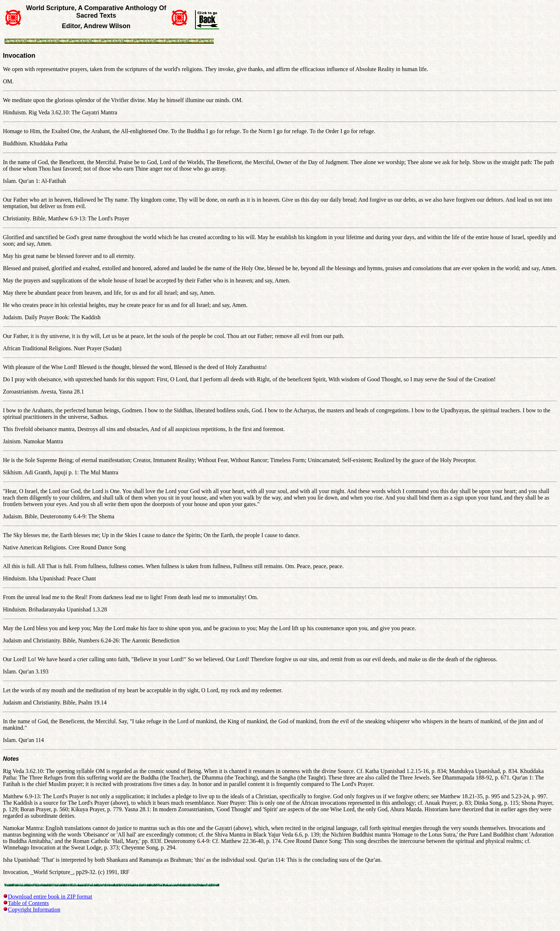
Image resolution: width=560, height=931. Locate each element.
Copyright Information (34, 910)
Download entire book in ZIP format (50, 897)
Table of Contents (28, 903)
